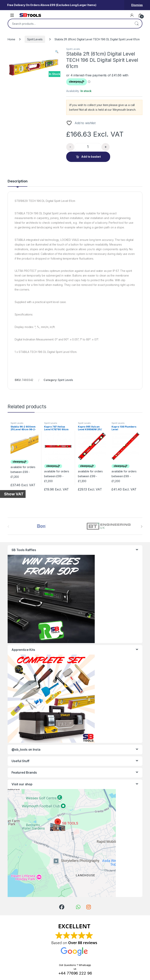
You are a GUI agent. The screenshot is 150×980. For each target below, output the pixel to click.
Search (137, 24)
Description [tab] (17, 181)
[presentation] (142, 527)
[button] (57, 52)
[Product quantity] (88, 147)
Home (11, 39)
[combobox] (70, 24)
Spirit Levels (35, 39)
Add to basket (91, 157)
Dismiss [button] (137, 5)
